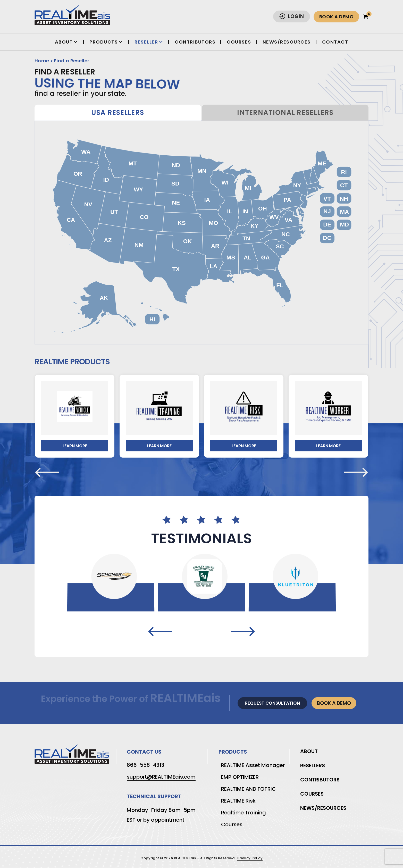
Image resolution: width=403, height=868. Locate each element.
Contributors (195, 42)
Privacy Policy (250, 858)
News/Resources (287, 42)
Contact (335, 42)
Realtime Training (244, 813)
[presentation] (47, 472)
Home (42, 61)
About (64, 42)
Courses (239, 42)
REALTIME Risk (238, 801)
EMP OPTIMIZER (240, 777)
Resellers (313, 765)
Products (104, 42)
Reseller (146, 42)
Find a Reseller (72, 61)
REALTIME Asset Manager (253, 765)
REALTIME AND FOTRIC (249, 789)
